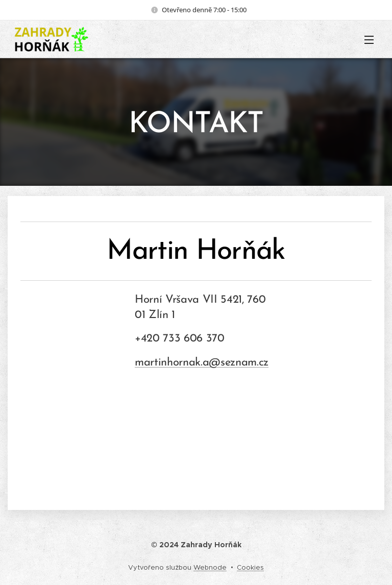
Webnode (210, 567)
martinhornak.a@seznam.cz (202, 363)
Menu (369, 40)
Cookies (250, 567)
